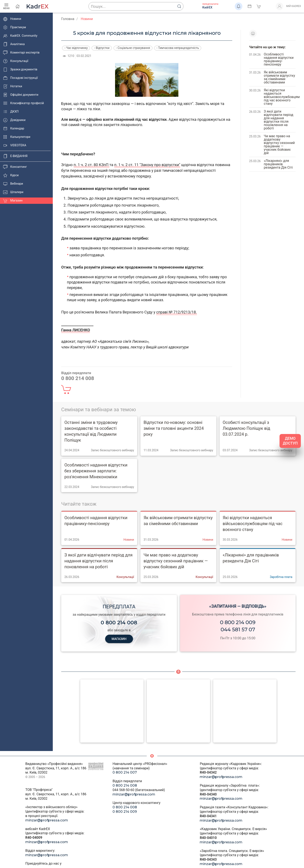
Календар (14, 129)
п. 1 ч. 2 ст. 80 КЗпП (92, 165)
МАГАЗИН (119, 639)
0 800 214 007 (125, 772)
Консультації (16, 61)
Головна (68, 19)
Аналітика (14, 44)
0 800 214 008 (125, 785)
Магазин (13, 201)
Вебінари (13, 184)
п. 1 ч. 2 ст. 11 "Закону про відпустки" (147, 165)
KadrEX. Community (20, 36)
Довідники (14, 120)
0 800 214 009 (238, 622)
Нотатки (13, 86)
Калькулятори (17, 137)
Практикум (15, 27)
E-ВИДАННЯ (15, 156)
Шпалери (13, 192)
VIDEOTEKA (15, 145)
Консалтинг (15, 167)
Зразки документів (20, 70)
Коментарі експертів (21, 53)
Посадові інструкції (20, 78)
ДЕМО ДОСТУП (290, 441)
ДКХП (11, 112)
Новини (12, 19)
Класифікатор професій (24, 103)
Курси (11, 175)
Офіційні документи (21, 95)
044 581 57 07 (238, 630)
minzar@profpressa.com (47, 820)
